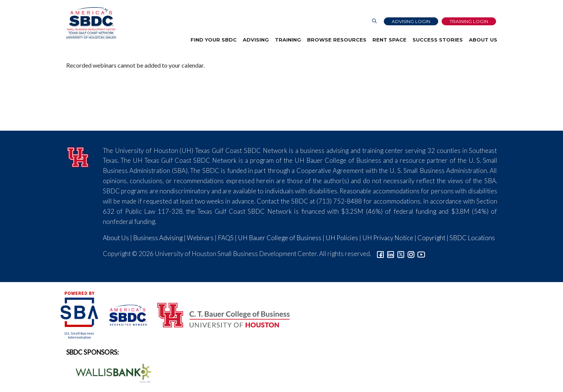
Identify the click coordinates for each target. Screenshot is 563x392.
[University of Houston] (79, 156)
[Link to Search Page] (374, 21)
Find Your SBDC (214, 40)
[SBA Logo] (80, 314)
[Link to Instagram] (411, 254)
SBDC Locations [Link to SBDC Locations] (472, 238)
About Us (483, 40)
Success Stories (438, 40)
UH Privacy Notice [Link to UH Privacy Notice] (388, 238)
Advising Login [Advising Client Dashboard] (411, 21)
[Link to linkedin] (391, 254)
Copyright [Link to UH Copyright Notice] (431, 238)
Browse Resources (337, 40)
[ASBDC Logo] (124, 314)
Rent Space (389, 40)
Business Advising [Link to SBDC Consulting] (158, 238)
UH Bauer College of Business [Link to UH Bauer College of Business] (280, 238)
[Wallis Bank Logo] (109, 372)
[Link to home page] (91, 23)
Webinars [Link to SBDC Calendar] (200, 238)
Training (288, 40)
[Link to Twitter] (401, 254)
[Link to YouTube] (421, 254)
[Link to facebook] (380, 254)
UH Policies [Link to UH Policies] (342, 238)
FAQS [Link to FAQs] (226, 238)
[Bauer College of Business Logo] (219, 314)
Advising (256, 40)
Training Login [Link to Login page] (469, 21)
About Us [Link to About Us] (116, 238)
